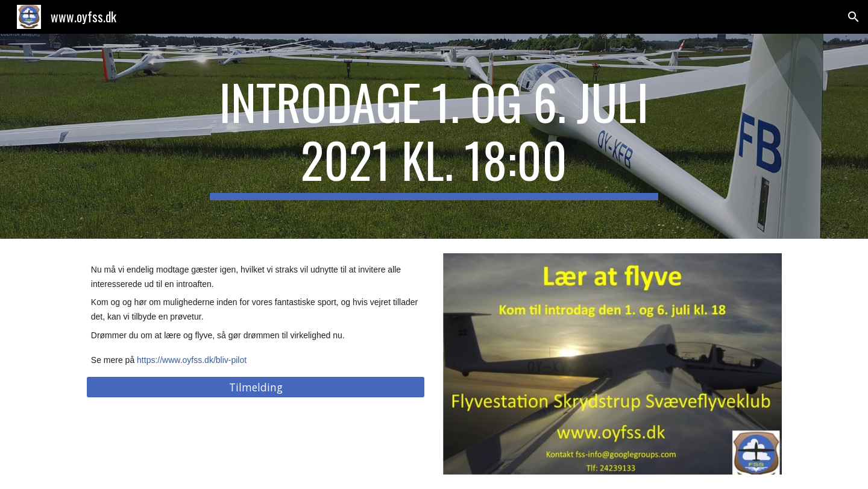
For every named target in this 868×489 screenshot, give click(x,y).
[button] (854, 17)
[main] (434, 136)
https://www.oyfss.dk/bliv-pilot (192, 360)
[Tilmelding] (256, 387)
